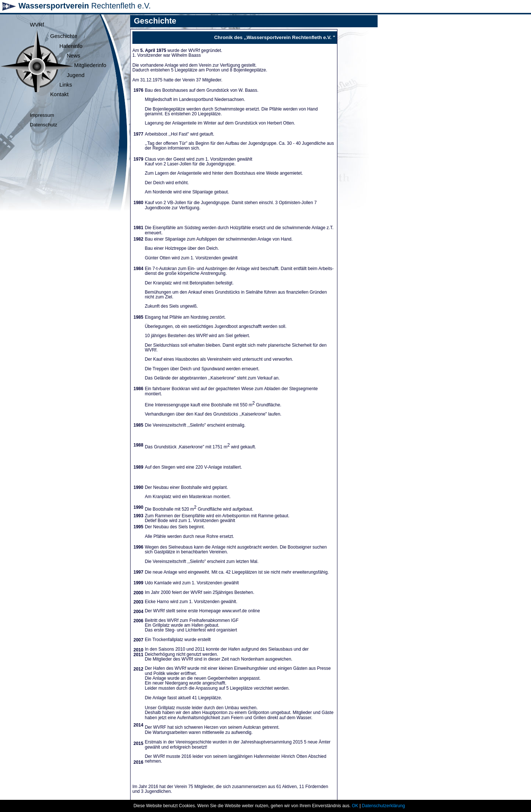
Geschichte (64, 36)
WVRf (37, 25)
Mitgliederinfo (90, 65)
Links (66, 85)
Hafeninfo (71, 46)
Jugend (76, 75)
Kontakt (59, 94)
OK (355, 806)
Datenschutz (44, 125)
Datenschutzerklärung (383, 806)
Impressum (42, 115)
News (74, 56)
